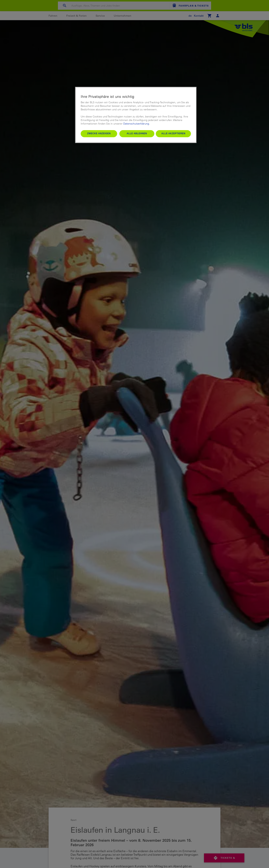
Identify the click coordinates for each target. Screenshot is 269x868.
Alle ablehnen (137, 133)
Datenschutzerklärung (136, 124)
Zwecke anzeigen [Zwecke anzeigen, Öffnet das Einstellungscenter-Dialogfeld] (99, 133)
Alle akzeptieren (173, 133)
